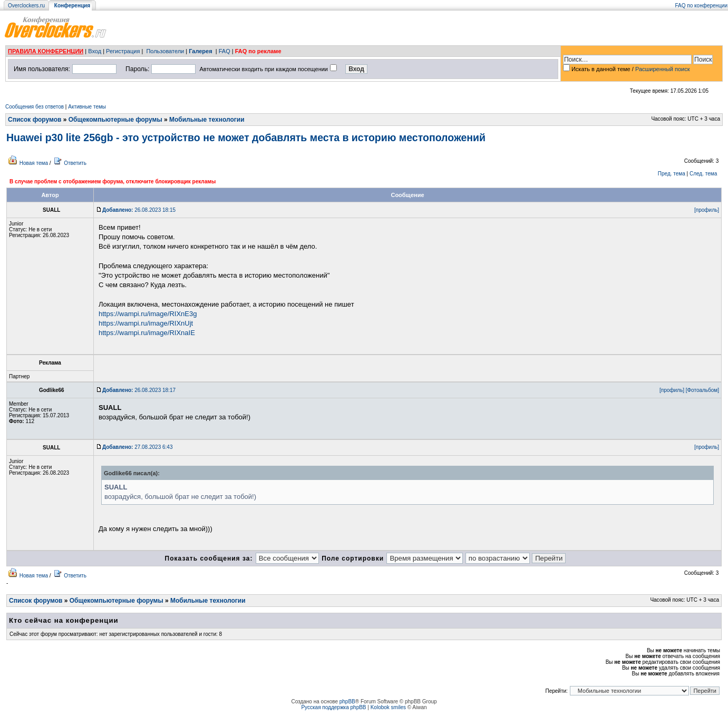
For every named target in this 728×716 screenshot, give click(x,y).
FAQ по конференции (701, 6)
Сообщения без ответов (35, 107)
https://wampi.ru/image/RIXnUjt (146, 323)
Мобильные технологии (207, 120)
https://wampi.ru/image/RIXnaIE (147, 333)
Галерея (200, 51)
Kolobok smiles (388, 707)
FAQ (225, 51)
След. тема (703, 174)
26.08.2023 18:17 (139, 390)
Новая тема (34, 163)
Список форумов (35, 120)
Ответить (75, 163)
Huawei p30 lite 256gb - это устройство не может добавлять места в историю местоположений (246, 138)
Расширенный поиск (663, 69)
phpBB (347, 702)
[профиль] (707, 210)
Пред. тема (672, 174)
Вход (95, 51)
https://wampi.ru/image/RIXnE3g (148, 314)
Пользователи (165, 51)
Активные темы (87, 107)
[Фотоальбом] (702, 390)
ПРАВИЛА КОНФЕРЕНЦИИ (46, 51)
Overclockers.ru (26, 6)
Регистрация (123, 51)
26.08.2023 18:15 (139, 210)
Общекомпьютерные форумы (115, 120)
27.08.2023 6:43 (137, 447)
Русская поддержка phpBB (333, 707)
